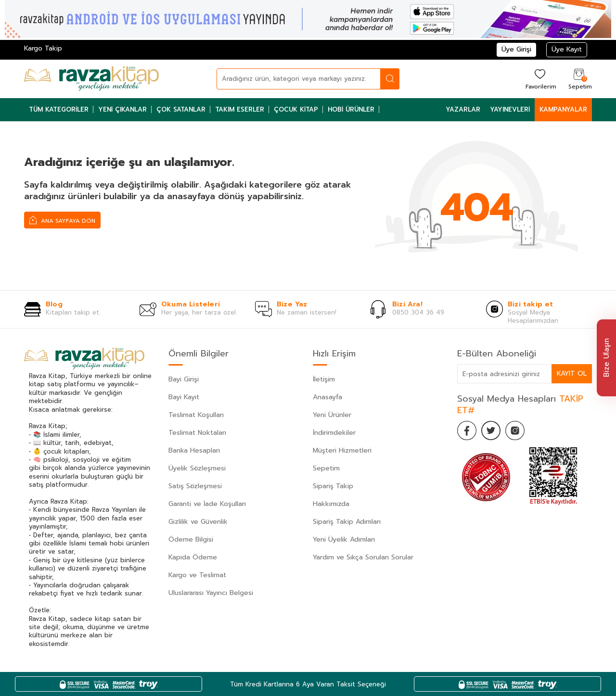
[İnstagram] (515, 430)
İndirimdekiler (334, 433)
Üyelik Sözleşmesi (197, 468)
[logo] (91, 79)
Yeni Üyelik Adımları (344, 539)
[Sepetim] (579, 79)
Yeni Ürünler (332, 415)
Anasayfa (327, 397)
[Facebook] (467, 430)
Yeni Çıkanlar (122, 109)
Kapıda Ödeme (193, 557)
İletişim (324, 379)
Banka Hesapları (194, 450)
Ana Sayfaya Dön (62, 220)
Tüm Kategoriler (59, 109)
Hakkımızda (331, 504)
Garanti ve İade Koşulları (207, 504)
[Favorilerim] (540, 79)
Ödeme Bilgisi (191, 539)
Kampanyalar (563, 109)
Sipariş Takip (333, 486)
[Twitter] (491, 430)
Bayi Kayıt (184, 397)
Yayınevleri (510, 109)
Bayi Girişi (184, 379)
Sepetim (326, 468)
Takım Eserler (240, 109)
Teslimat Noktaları (197, 433)
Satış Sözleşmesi (195, 486)
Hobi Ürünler (351, 109)
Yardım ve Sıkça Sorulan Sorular (363, 557)
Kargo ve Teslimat (197, 575)
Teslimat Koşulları (196, 415)
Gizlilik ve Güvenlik (198, 522)
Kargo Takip (43, 48)
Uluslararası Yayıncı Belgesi (211, 593)
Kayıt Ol (572, 373)
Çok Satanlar (181, 109)
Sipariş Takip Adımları (347, 522)
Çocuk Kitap (296, 109)
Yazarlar (463, 109)
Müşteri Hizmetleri (342, 450)
